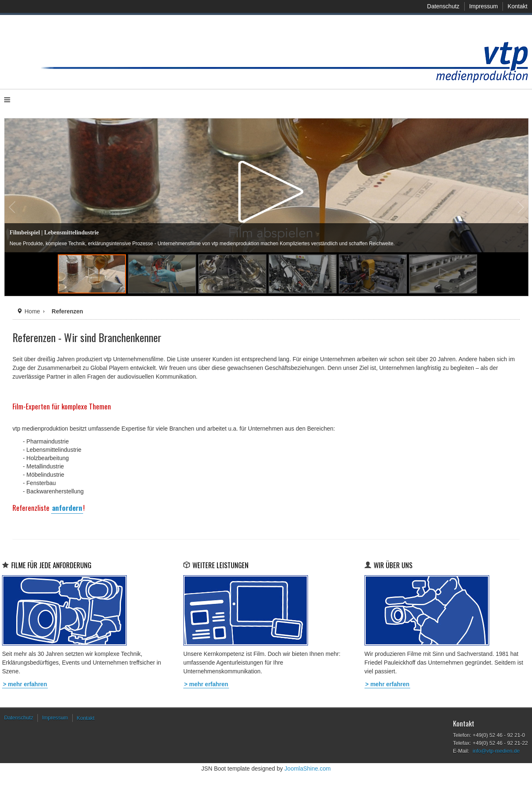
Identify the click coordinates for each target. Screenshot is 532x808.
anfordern (67, 508)
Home (32, 311)
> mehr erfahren (25, 684)
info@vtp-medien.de (496, 751)
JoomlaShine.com (307, 769)
